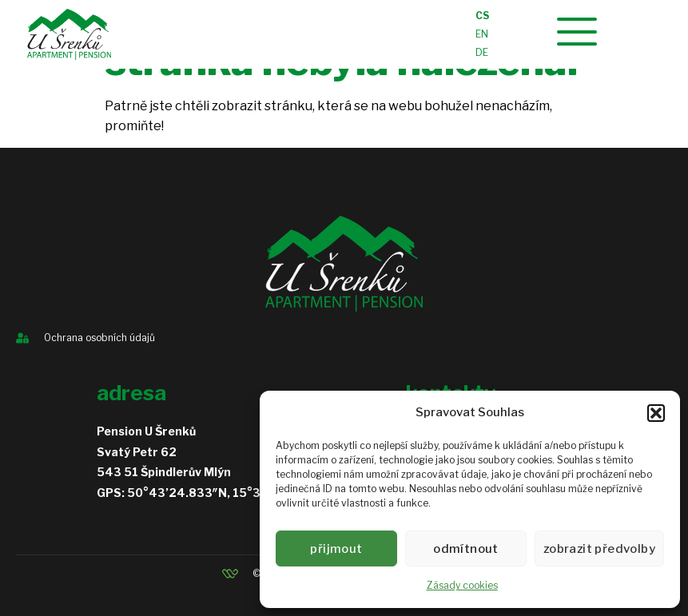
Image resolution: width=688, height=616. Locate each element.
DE (482, 52)
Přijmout (338, 549)
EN (482, 34)
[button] (656, 413)
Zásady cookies (462, 585)
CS (482, 16)
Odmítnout (470, 549)
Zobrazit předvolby (602, 549)
